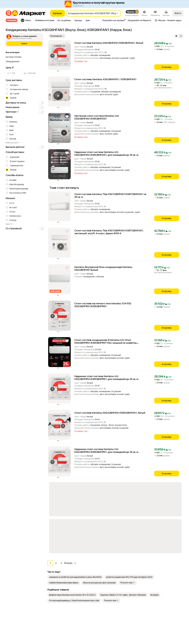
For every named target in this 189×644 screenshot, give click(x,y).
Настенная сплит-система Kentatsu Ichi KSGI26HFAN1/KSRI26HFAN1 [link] (97, 117)
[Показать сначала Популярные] (57, 36)
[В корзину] (167, 67)
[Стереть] (117, 13)
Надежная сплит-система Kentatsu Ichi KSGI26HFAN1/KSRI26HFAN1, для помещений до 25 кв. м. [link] (107, 153)
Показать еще (128, 507)
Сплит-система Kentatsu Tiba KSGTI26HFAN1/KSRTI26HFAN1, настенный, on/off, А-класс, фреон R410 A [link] (109, 232)
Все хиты (12, 20)
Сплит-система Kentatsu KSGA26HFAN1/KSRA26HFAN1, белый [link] (110, 413)
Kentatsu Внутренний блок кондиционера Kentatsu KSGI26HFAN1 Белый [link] (103, 268)
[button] (45, 21)
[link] (75, 501)
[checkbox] (24, 122)
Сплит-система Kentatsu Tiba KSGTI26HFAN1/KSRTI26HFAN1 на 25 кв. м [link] (110, 196)
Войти (178, 13)
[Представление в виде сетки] (181, 36)
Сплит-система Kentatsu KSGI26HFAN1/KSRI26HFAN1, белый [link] (109, 43)
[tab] (12, 20)
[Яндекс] (9, 13)
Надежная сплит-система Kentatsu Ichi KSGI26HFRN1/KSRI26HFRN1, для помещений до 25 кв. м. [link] (107, 378)
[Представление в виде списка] (176, 36)
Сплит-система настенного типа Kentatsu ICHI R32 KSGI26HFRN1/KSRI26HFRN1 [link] (103, 305)
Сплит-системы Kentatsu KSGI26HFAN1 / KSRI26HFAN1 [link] (105, 79)
